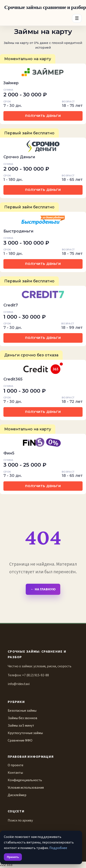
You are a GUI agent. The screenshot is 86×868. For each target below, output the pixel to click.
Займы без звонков (23, 718)
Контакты (15, 773)
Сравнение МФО (20, 740)
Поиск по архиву (20, 820)
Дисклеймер (17, 795)
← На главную (43, 589)
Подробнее (58, 848)
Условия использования (26, 788)
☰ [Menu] (77, 18)
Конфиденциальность (25, 780)
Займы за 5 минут (21, 726)
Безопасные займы (22, 711)
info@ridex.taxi (19, 684)
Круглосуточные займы (25, 733)
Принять (13, 857)
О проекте (16, 765)
